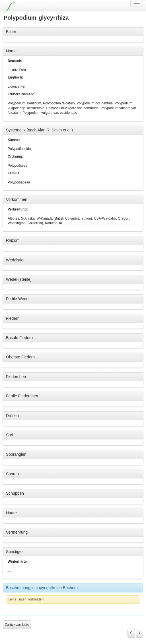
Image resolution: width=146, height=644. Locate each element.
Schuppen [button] (15, 493)
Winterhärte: (18, 562)
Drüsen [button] (12, 416)
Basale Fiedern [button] (19, 338)
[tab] (73, 32)
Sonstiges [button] (15, 552)
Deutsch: (15, 61)
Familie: (14, 173)
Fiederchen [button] (16, 377)
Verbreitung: (18, 209)
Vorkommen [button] (17, 199)
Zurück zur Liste (17, 625)
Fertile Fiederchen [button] (22, 396)
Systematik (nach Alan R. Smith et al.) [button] (39, 130)
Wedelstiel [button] (15, 260)
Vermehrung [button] (17, 532)
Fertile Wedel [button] (18, 299)
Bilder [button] (11, 32)
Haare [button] (11, 513)
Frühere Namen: (21, 94)
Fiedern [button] (13, 318)
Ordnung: (16, 156)
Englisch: (15, 77)
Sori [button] (10, 435)
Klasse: (14, 140)
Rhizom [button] (13, 240)
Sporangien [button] (16, 454)
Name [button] (11, 51)
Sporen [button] (12, 474)
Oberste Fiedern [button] (20, 357)
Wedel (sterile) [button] (19, 279)
